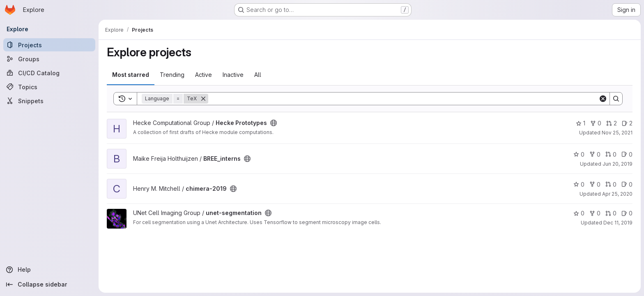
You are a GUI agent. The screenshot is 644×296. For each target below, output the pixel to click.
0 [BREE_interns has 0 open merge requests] (611, 154)
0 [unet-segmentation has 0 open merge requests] (611, 213)
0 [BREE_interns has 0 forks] (595, 154)
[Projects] (49, 45)
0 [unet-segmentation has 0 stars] (579, 213)
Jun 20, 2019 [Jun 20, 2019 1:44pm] (618, 164)
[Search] (403, 99)
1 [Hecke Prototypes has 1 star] (581, 123)
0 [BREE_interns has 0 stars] (579, 154)
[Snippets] (49, 101)
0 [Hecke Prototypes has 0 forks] (596, 123)
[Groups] (49, 59)
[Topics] (49, 87)
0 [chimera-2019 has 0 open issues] (627, 184)
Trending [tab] (172, 75)
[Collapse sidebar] (49, 284)
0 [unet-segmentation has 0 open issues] (627, 213)
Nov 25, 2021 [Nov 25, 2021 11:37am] (617, 133)
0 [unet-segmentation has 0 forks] (595, 213)
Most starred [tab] (131, 75)
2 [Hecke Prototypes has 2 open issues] (627, 123)
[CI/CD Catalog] (49, 73)
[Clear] (603, 99)
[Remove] (203, 99)
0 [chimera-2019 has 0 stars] (579, 184)
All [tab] (258, 75)
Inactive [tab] (233, 75)
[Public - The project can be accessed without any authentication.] (274, 123)
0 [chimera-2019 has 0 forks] (595, 184)
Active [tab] (204, 75)
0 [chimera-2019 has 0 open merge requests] (611, 184)
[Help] (49, 270)
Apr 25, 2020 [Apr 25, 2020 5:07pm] (617, 194)
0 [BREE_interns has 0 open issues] (627, 154)
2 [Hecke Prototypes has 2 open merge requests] (612, 123)
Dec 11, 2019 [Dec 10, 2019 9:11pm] (618, 223)
